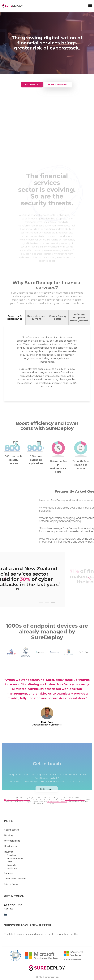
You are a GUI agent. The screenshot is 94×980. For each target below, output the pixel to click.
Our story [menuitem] (9, 835)
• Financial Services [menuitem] (14, 858)
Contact (9, 909)
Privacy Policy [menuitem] (11, 884)
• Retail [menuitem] (9, 862)
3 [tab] (47, 731)
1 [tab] (41, 731)
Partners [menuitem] (8, 873)
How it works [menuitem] (11, 846)
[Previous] (6, 43)
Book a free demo (58, 84)
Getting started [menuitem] (12, 830)
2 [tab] (44, 731)
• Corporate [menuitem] (11, 865)
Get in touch (32, 84)
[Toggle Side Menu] (90, 5)
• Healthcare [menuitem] (11, 868)
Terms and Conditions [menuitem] (15, 879)
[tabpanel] (47, 698)
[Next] (88, 43)
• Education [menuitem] (11, 855)
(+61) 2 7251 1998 (13, 905)
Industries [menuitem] (9, 852)
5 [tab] (54, 731)
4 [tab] (51, 731)
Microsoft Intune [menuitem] (12, 841)
